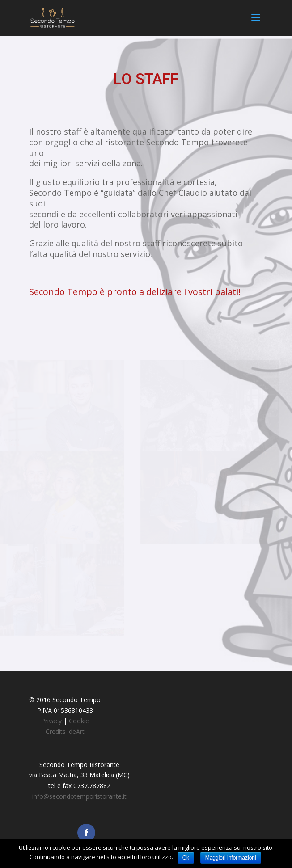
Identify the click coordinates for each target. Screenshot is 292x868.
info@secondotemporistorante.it (79, 796)
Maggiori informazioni (231, 858)
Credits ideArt (65, 731)
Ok (186, 858)
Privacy (51, 721)
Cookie (79, 721)
